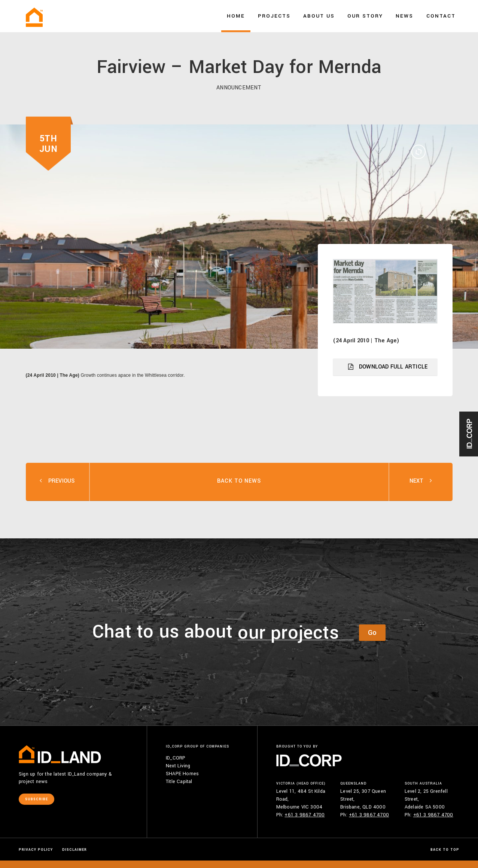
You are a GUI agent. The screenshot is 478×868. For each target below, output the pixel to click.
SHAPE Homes (182, 774)
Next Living (178, 766)
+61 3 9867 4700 (305, 815)
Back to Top (445, 850)
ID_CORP (176, 758)
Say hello (442, 37)
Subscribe (36, 799)
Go (372, 633)
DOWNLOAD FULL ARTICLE (388, 367)
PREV (57, 482)
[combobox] (296, 633)
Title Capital (179, 782)
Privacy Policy (36, 850)
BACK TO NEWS (239, 481)
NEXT (421, 482)
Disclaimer (74, 850)
